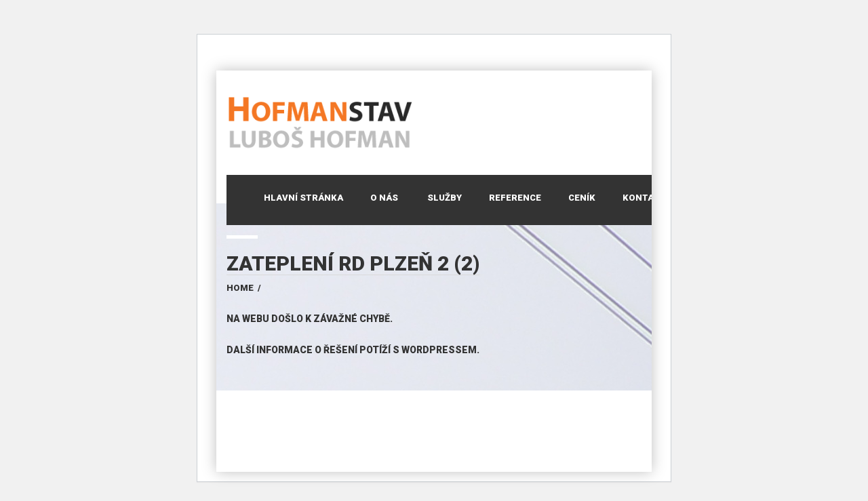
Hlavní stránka (303, 198)
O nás (384, 198)
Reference (515, 198)
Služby (445, 198)
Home (240, 288)
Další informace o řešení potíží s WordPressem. (353, 350)
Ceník (582, 198)
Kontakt (644, 198)
